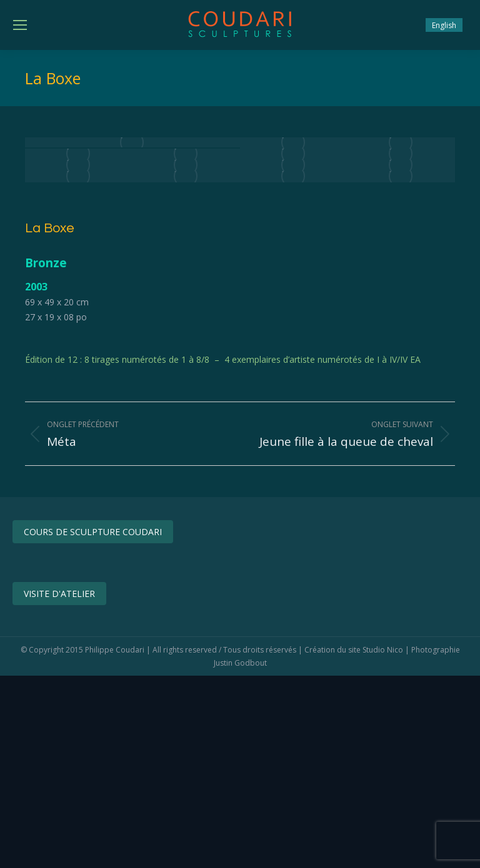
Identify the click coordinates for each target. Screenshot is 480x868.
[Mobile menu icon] (20, 25)
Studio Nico (383, 650)
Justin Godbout (240, 663)
